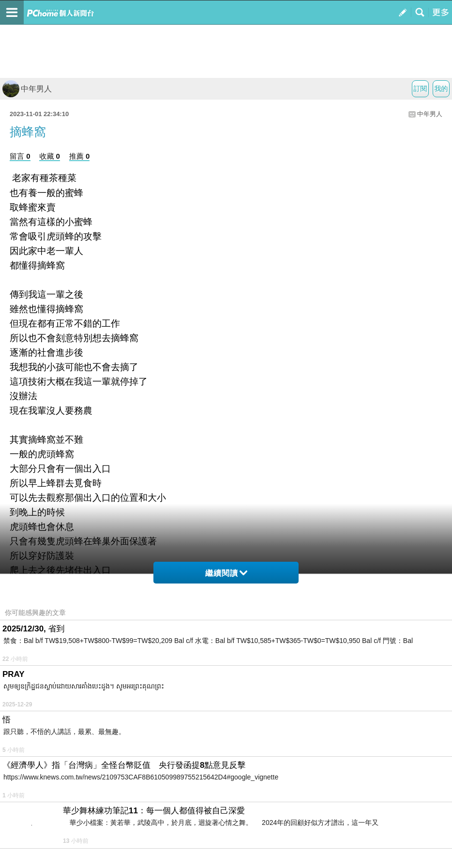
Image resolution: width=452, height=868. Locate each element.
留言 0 (20, 156)
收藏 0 (50, 156)
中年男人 (27, 89)
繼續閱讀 (226, 573)
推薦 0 (80, 156)
